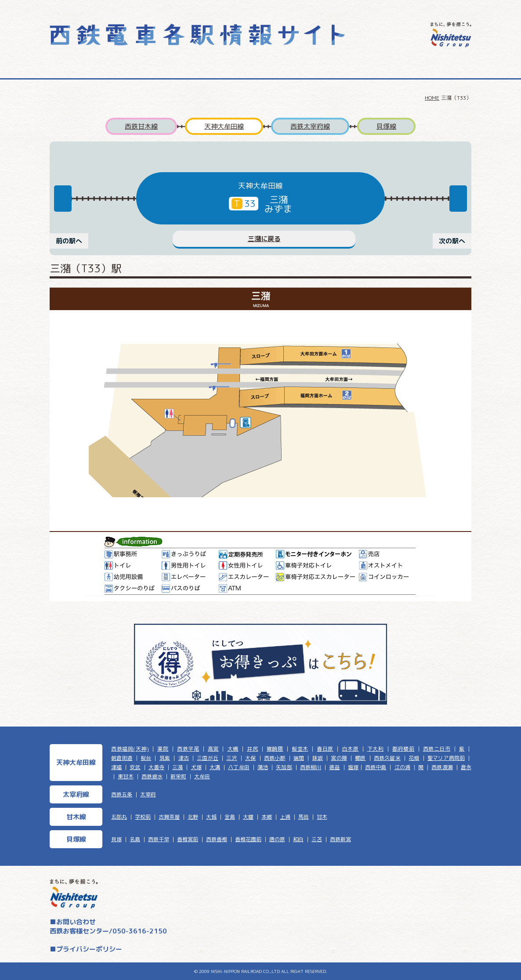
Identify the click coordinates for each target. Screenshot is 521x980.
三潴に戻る (264, 239)
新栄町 (178, 776)
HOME (432, 98)
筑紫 (165, 758)
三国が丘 (208, 758)
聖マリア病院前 (446, 758)
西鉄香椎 (217, 839)
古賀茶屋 (169, 817)
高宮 (213, 749)
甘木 (322, 817)
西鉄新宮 (340, 839)
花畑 (414, 758)
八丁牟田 (239, 767)
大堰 (248, 817)
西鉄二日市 (437, 749)
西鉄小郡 (275, 758)
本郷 (267, 817)
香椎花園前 (248, 839)
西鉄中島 (376, 767)
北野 (193, 817)
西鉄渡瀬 (442, 767)
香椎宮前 (188, 839)
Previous (63, 199)
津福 (116, 767)
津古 (184, 758)
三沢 (232, 758)
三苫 (317, 839)
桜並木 (300, 749)
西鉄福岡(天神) (130, 749)
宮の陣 (339, 758)
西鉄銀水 (152, 776)
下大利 (376, 749)
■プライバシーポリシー (86, 949)
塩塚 (353, 767)
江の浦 (402, 767)
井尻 (252, 749)
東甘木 (126, 776)
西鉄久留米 (387, 758)
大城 (211, 817)
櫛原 (360, 758)
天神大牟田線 (224, 126)
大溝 (215, 767)
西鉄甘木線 (141, 126)
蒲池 (263, 767)
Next (458, 199)
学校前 (143, 817)
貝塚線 (386, 126)
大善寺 (156, 767)
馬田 (304, 817)
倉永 (466, 767)
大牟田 (202, 776)
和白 (298, 839)
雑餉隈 (275, 749)
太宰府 (148, 794)
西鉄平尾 (188, 749)
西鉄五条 (122, 794)
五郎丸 (119, 817)
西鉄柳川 (311, 767)
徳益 (334, 767)
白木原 (351, 749)
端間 (299, 758)
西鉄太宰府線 (310, 126)
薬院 (163, 749)
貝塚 (116, 839)
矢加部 (284, 767)
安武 (135, 767)
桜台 (146, 758)
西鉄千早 (159, 839)
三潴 (177, 767)
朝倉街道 (122, 758)
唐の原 (277, 839)
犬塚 (196, 767)
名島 (135, 839)
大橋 (233, 749)
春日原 (325, 749)
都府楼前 (403, 749)
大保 (250, 758)
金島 (230, 817)
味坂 (318, 758)
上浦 (285, 817)
